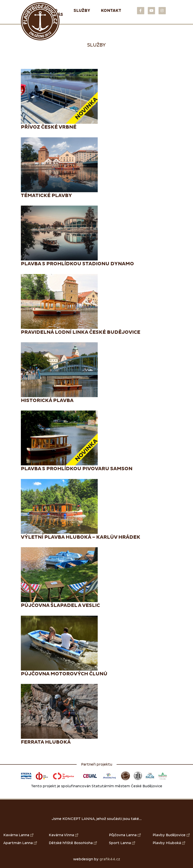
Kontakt (111, 11)
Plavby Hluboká (169, 843)
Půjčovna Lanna (125, 835)
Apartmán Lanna (20, 843)
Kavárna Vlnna (63, 835)
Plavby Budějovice (171, 835)
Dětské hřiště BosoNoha (73, 843)
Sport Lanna (122, 843)
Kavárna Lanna (18, 835)
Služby (82, 11)
